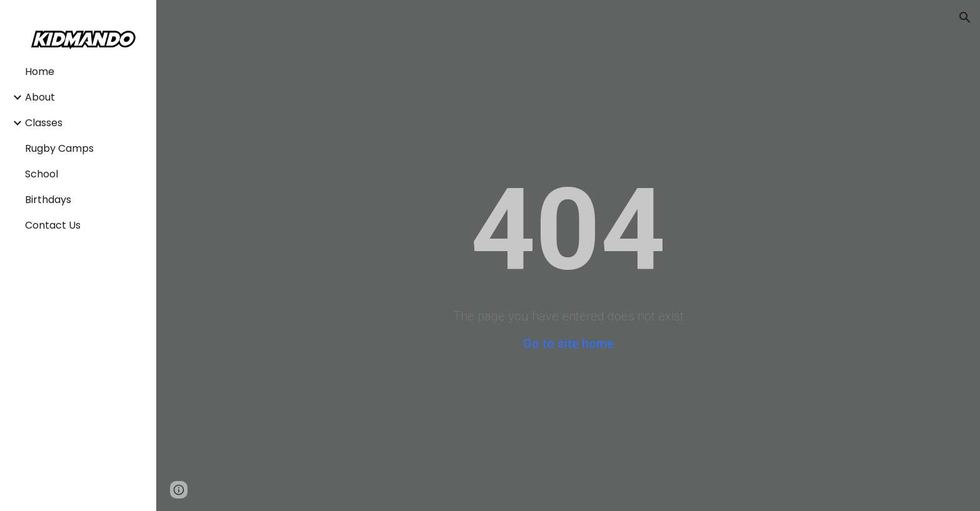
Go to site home (568, 344)
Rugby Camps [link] (59, 148)
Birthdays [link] (48, 200)
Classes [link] (44, 123)
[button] (965, 17)
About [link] (40, 97)
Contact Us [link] (53, 225)
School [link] (42, 174)
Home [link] (40, 72)
